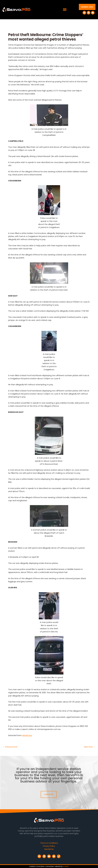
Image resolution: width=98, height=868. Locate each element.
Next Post (90, 747)
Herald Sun (27, 735)
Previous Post (10, 747)
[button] (65, 10)
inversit (66, 866)
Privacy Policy (49, 846)
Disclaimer (49, 849)
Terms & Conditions (49, 843)
